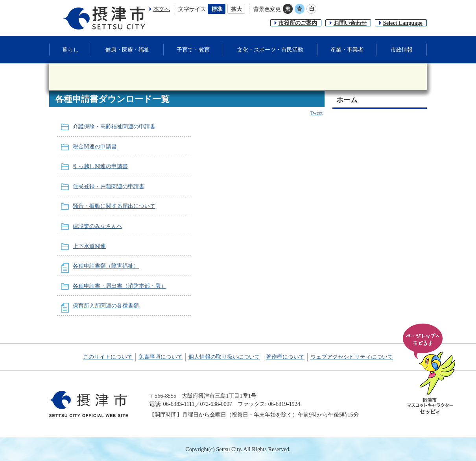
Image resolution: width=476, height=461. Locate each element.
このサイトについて (108, 357)
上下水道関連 (89, 246)
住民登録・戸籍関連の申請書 (109, 186)
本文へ (162, 9)
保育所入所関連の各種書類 (106, 305)
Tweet (316, 113)
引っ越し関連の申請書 (100, 166)
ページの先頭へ (430, 370)
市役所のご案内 (298, 23)
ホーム (347, 100)
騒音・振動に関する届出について (114, 206)
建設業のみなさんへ (98, 226)
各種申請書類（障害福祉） (106, 266)
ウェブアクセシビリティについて (352, 357)
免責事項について (161, 357)
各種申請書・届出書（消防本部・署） (120, 286)
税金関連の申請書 (95, 146)
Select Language (403, 23)
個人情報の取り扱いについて (224, 357)
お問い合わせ (350, 23)
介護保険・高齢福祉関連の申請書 (114, 126)
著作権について (285, 357)
